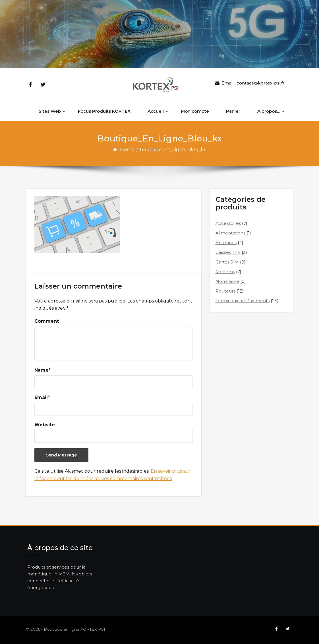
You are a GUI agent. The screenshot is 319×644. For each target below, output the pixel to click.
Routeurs (225, 291)
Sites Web (50, 111)
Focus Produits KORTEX (104, 111)
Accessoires (228, 223)
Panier (233, 111)
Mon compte (195, 111)
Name (42, 370)
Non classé (227, 281)
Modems (225, 272)
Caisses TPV (228, 252)
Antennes (226, 243)
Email (41, 397)
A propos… (269, 111)
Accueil (156, 111)
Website (45, 425)
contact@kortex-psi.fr (261, 83)
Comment (47, 321)
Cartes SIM (227, 262)
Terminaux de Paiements (243, 301)
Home (127, 150)
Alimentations (230, 233)
